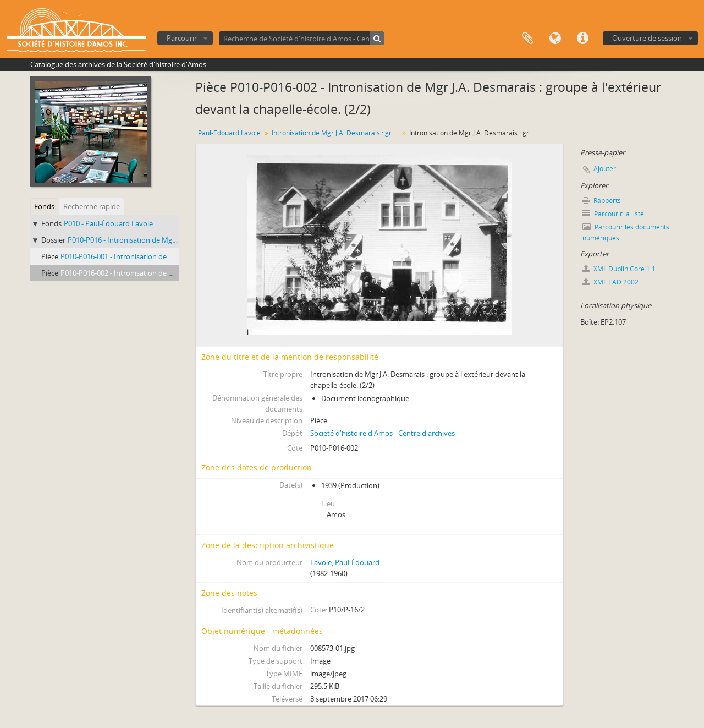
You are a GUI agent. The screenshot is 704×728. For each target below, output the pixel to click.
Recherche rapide (92, 206)
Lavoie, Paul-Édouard (345, 562)
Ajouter (605, 169)
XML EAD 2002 (610, 282)
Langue (555, 39)
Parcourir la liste (613, 214)
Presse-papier (527, 39)
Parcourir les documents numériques (626, 232)
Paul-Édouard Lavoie (229, 133)
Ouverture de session (647, 38)
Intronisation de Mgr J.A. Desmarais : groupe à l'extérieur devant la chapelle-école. (336, 133)
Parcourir (182, 38)
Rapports (602, 201)
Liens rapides (582, 39)
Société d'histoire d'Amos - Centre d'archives (383, 433)
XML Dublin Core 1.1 (619, 269)
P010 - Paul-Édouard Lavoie (108, 223)
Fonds (44, 206)
